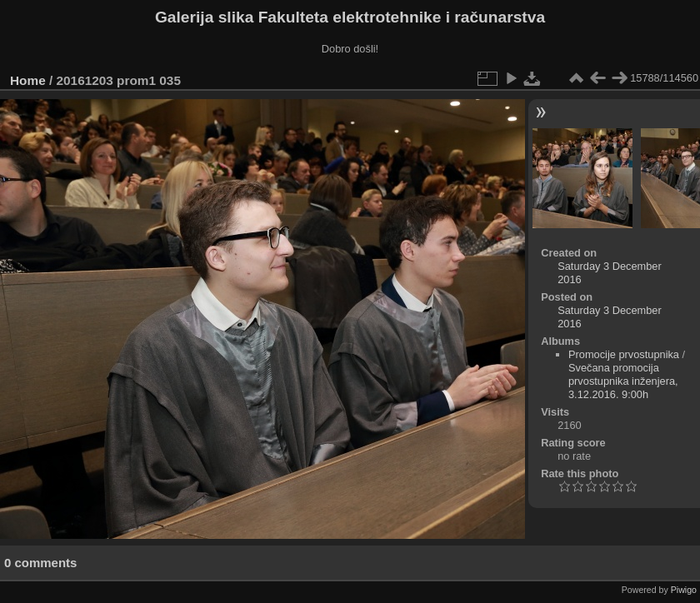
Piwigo (684, 590)
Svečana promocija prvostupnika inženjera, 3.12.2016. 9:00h (623, 381)
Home (28, 80)
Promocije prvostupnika (624, 354)
